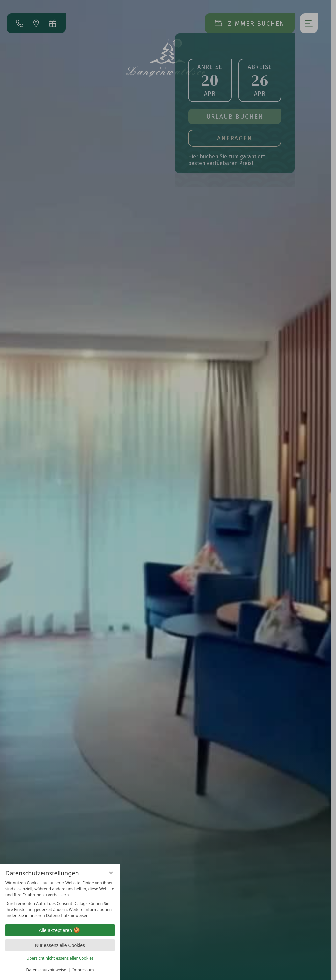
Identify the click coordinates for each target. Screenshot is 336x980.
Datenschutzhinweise (46, 970)
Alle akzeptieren (60, 930)
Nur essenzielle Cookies (60, 945)
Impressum (83, 970)
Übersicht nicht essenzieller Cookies (60, 958)
